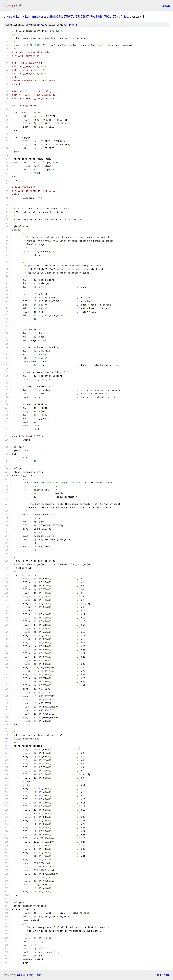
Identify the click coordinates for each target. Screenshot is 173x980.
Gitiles (20, 975)
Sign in (166, 5)
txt (159, 975)
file (73, 25)
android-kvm (13, 16)
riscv (126, 16)
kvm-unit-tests (36, 16)
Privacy (30, 975)
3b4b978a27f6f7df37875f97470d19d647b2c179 (83, 16)
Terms (39, 975)
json (167, 975)
